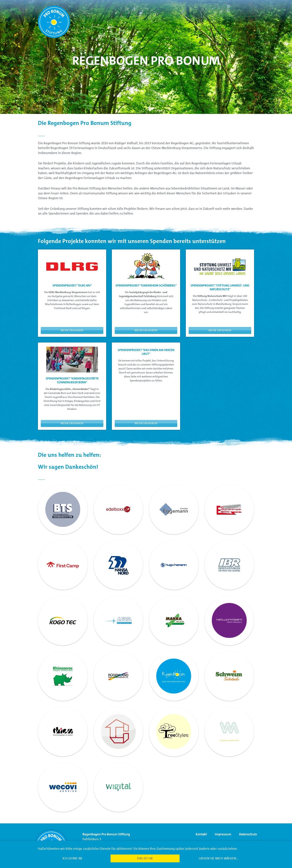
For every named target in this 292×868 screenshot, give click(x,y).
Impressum (223, 834)
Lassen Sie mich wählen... (219, 858)
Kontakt (202, 834)
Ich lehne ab (72, 858)
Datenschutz (248, 834)
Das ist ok (145, 858)
